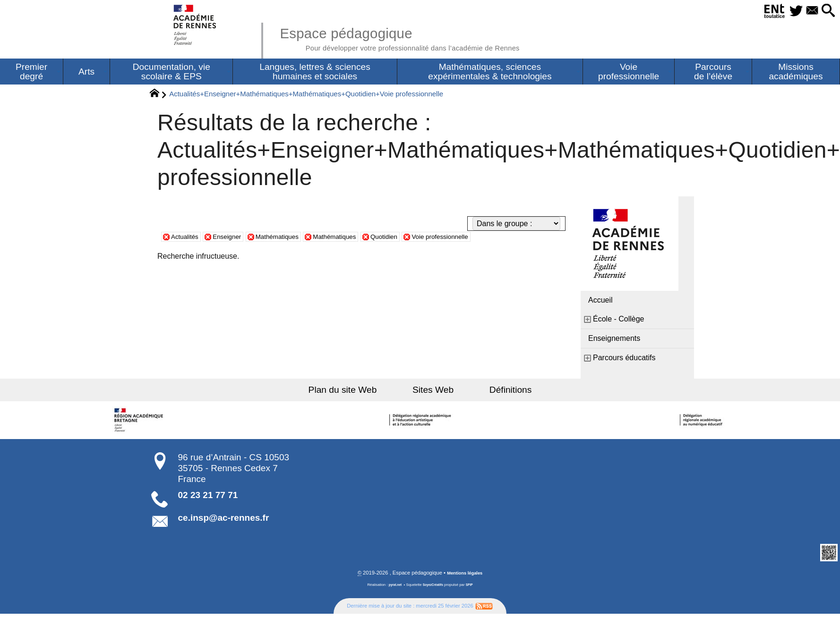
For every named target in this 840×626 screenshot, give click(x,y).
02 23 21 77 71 (208, 497)
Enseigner (235, 239)
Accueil (600, 302)
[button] (825, 11)
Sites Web (433, 392)
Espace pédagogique (423, 38)
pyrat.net (392, 588)
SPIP (472, 588)
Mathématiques (292, 239)
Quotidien (415, 239)
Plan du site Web (358, 392)
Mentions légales (465, 576)
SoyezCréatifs (434, 588)
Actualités (187, 239)
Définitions (496, 392)
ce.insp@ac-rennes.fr (224, 520)
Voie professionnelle (479, 239)
